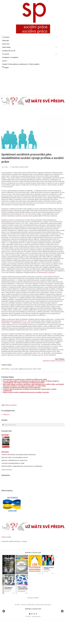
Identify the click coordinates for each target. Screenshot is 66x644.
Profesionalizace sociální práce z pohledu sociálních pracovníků (25, 379)
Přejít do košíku (6, 537)
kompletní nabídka (33, 598)
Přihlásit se (6, 415)
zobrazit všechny (7, 470)
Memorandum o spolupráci (47, 272)
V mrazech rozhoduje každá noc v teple (13, 463)
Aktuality (5, 452)
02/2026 (5, 435)
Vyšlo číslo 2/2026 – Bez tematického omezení (15, 457)
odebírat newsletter (9, 405)
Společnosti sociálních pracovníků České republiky (23, 216)
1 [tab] (30, 636)
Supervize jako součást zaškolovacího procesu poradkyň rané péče (26, 392)
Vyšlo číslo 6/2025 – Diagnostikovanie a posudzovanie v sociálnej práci (22, 466)
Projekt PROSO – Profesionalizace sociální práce (16, 323)
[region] (33, 623)
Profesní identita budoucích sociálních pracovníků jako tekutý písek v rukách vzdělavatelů (30, 390)
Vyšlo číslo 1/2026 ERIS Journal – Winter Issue (14, 460)
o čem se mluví (15, 167)
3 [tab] (34, 636)
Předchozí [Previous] (4, 622)
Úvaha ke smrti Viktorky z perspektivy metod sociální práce (19, 455)
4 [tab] (36, 636)
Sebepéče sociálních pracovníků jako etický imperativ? (22, 387)
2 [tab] (32, 636)
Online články (24, 167)
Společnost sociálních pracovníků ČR (54, 361)
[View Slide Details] (9, 623)
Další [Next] (62, 622)
